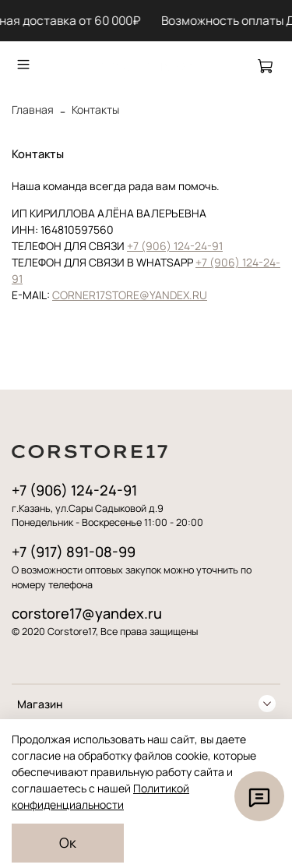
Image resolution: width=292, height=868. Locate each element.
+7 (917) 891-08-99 (74, 552)
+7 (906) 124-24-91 (175, 246)
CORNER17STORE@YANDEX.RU (130, 295)
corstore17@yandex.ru (87, 613)
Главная (33, 109)
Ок (68, 842)
